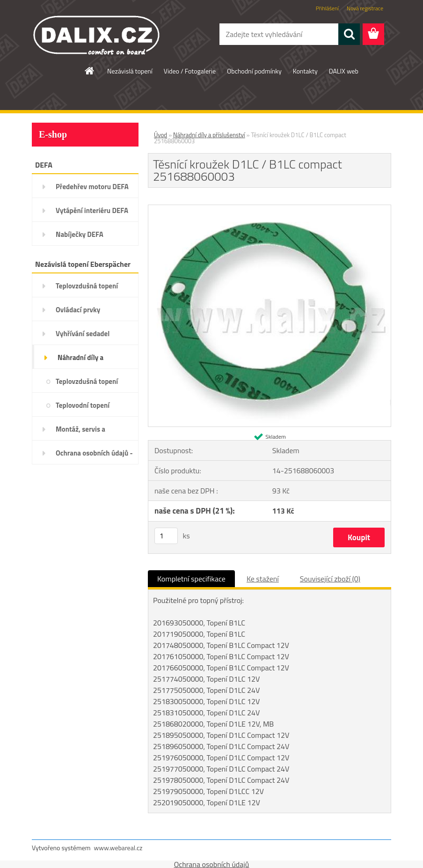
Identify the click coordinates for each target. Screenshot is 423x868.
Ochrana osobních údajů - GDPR (94, 456)
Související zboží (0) (330, 579)
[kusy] (166, 536)
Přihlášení (327, 8)
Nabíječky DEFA (80, 234)
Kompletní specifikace (191, 579)
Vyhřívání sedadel (83, 334)
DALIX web (344, 71)
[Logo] (96, 35)
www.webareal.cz (118, 848)
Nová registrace (365, 8)
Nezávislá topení (130, 71)
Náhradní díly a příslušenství (80, 360)
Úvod (160, 135)
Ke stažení (263, 579)
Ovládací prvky (78, 310)
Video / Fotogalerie (190, 71)
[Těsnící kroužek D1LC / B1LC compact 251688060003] (270, 209)
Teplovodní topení (83, 405)
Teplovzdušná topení (87, 286)
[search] (349, 34)
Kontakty (305, 71)
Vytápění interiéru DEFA (92, 210)
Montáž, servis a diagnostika (80, 432)
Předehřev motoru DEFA (92, 187)
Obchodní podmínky (254, 71)
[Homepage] (90, 71)
